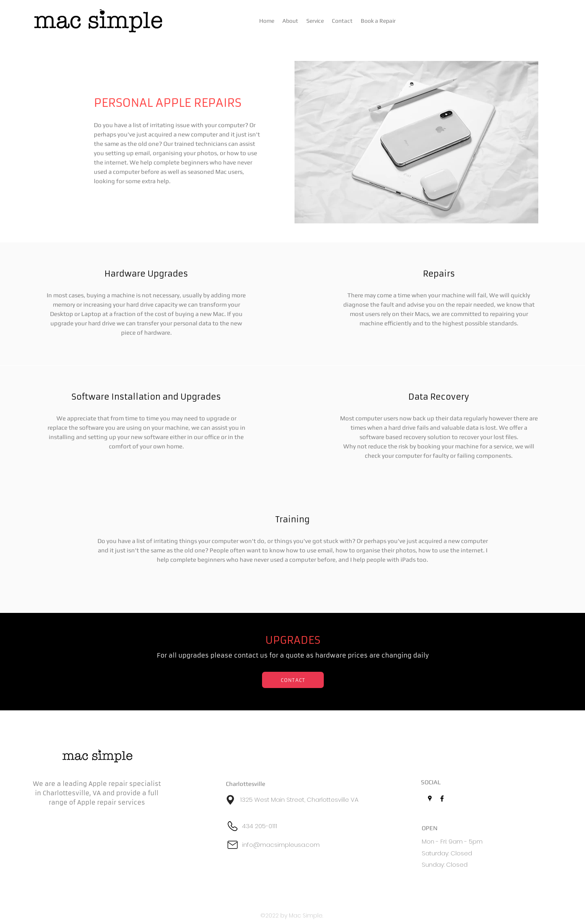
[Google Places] (430, 798)
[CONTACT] (293, 680)
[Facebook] (442, 798)
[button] (315, 21)
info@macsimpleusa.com (281, 845)
